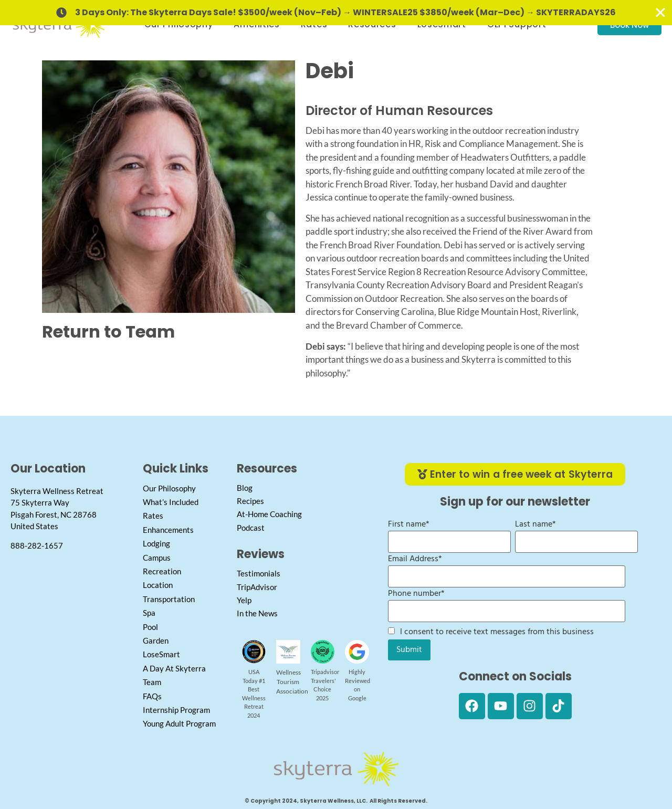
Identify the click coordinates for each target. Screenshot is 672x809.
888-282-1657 (37, 545)
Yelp (244, 600)
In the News (257, 613)
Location (158, 585)
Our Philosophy (169, 488)
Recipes (250, 501)
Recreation (162, 571)
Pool (150, 627)
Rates (153, 516)
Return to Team (108, 332)
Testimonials (259, 573)
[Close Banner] (660, 13)
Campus (157, 558)
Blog (245, 488)
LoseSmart (161, 654)
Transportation (169, 599)
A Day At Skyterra (174, 668)
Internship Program (176, 710)
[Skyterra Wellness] (71, 631)
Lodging (156, 543)
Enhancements (168, 530)
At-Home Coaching (269, 514)
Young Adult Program (179, 723)
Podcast (251, 528)
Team (152, 682)
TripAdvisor (257, 587)
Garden (156, 640)
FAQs (152, 696)
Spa (149, 613)
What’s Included (171, 502)
